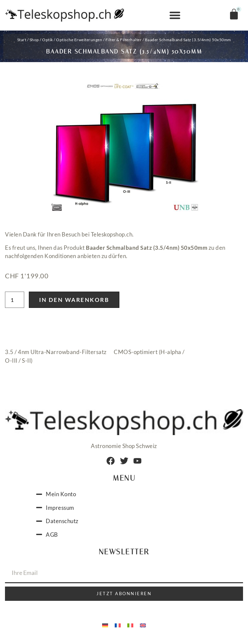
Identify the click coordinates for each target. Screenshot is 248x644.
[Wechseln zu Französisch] (118, 627)
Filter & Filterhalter (124, 40)
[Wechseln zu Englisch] (143, 627)
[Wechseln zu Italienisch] (130, 627)
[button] (175, 15)
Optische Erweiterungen (79, 40)
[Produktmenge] (15, 302)
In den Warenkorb (74, 302)
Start (22, 40)
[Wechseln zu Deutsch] (105, 627)
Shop (34, 40)
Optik (48, 40)
